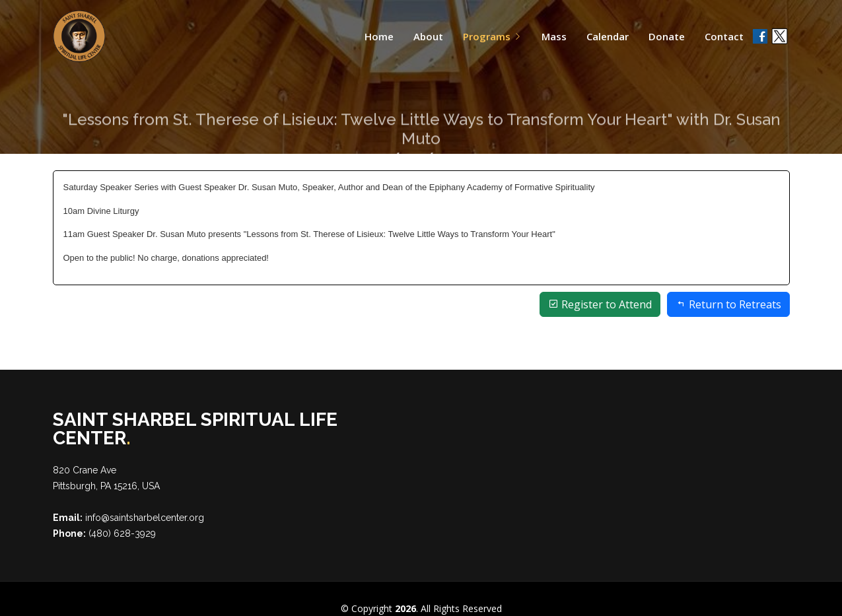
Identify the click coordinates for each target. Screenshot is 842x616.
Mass (554, 36)
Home (379, 36)
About (428, 36)
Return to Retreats (728, 304)
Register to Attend (600, 304)
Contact (724, 36)
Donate (667, 36)
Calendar (608, 36)
